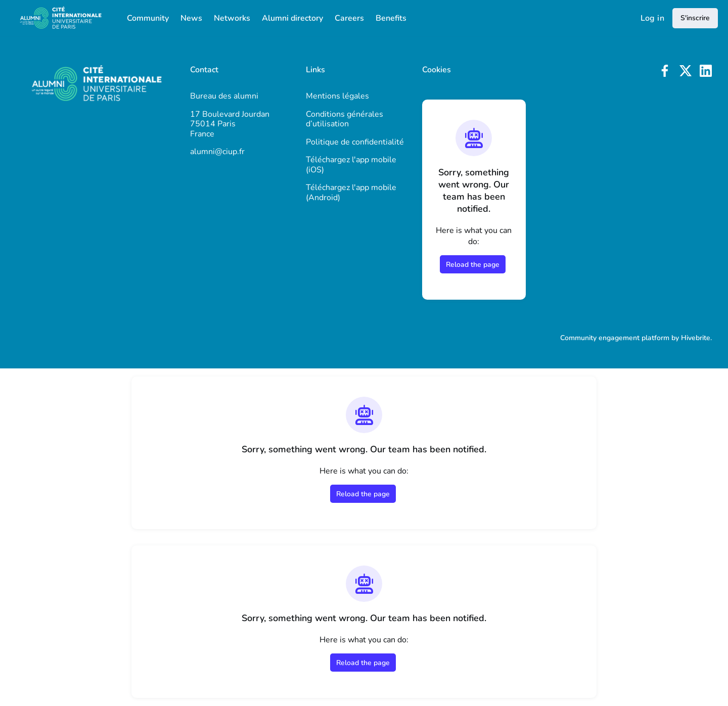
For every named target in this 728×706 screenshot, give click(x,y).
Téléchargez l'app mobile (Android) (351, 193)
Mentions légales (337, 96)
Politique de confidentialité (355, 142)
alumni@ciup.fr (217, 152)
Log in (652, 18)
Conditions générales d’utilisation (345, 119)
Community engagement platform (615, 338)
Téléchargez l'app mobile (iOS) (351, 165)
